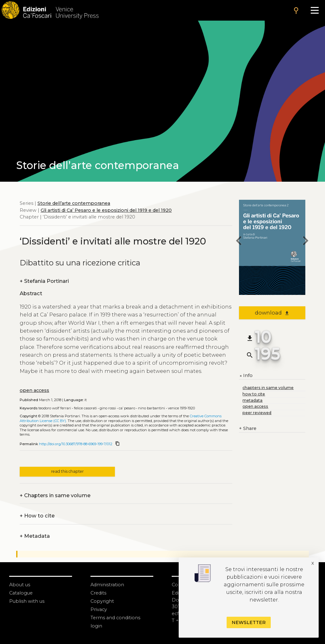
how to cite (254, 394)
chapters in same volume (268, 388)
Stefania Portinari (44, 281)
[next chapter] (305, 241)
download (272, 313)
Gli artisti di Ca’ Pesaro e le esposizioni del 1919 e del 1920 (106, 210)
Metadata (35, 536)
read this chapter (67, 471)
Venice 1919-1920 (181, 408)
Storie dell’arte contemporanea (74, 203)
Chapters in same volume (55, 496)
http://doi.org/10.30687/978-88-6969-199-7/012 (76, 444)
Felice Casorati (85, 408)
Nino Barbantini (152, 408)
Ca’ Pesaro (127, 408)
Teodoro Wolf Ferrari (55, 408)
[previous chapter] (239, 241)
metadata (252, 400)
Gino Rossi (108, 408)
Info (246, 376)
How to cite (37, 516)
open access (34, 390)
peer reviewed (257, 413)
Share (248, 429)
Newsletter (249, 622)
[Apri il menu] (315, 10)
